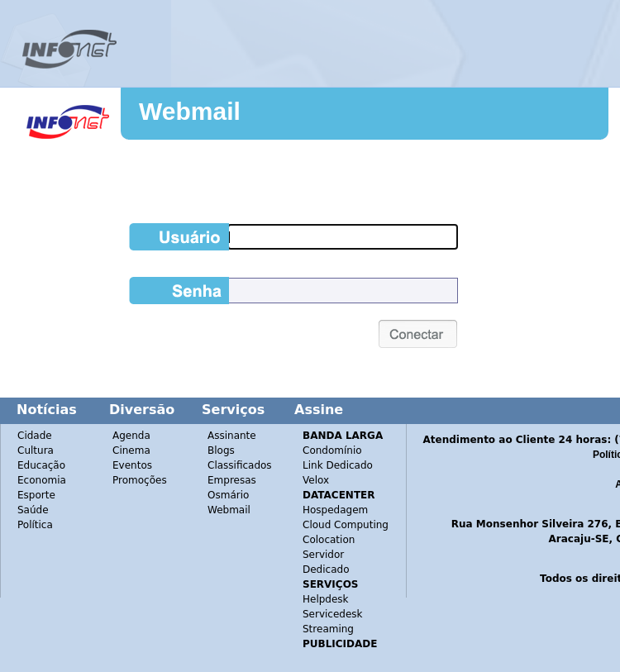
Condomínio (332, 450)
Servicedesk (333, 614)
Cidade (35, 436)
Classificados (240, 465)
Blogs (221, 450)
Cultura (36, 450)
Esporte (36, 495)
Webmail (190, 111)
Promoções (140, 480)
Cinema (131, 450)
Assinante (232, 436)
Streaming (328, 629)
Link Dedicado (338, 465)
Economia (42, 480)
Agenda (131, 436)
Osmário (228, 495)
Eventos (132, 465)
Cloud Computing (346, 525)
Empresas (232, 480)
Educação (41, 465)
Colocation (329, 540)
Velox (316, 480)
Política (35, 525)
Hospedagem (335, 510)
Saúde (33, 510)
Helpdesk (326, 599)
